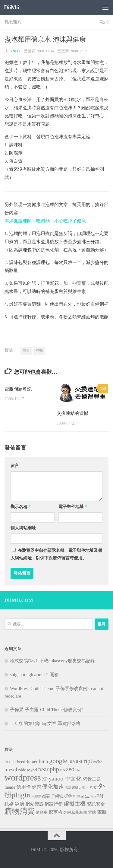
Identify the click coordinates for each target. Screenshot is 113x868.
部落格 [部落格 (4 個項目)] (56, 812)
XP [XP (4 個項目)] (45, 779)
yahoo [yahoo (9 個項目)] (56, 778)
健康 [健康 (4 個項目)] (36, 787)
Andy (15, 51)
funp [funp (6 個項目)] (43, 761)
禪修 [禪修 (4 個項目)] (99, 796)
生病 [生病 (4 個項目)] (89, 796)
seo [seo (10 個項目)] (70, 769)
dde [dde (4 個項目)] (13, 761)
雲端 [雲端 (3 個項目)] (92, 812)
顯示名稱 (21, 507)
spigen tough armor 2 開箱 (34, 675)
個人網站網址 (23, 528)
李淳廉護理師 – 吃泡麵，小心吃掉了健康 (45, 221)
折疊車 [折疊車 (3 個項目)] (70, 796)
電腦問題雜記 (18, 389)
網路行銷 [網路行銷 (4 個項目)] (54, 804)
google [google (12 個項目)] (58, 761)
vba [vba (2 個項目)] (78, 770)
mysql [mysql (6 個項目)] (11, 769)
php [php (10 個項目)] (54, 769)
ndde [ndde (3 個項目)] (22, 770)
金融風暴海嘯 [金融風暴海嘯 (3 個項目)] (75, 812)
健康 (26, 351)
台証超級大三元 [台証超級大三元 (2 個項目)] (77, 788)
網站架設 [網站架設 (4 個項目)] (35, 804)
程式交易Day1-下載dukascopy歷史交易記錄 (52, 661)
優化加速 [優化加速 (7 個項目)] (53, 787)
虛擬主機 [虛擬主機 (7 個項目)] (75, 804)
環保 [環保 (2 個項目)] (80, 796)
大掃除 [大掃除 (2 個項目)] (36, 796)
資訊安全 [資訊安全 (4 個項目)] (96, 804)
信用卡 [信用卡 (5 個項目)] (24, 787)
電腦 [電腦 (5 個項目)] (102, 812)
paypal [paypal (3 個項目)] (32, 770)
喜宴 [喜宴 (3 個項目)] (93, 787)
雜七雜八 (13, 22)
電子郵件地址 (73, 507)
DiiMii (11, 7)
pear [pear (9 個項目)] (43, 769)
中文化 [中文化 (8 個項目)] (73, 779)
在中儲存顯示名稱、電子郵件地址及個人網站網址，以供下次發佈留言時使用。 (56, 554)
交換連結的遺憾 (72, 413)
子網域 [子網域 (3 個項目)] (57, 796)
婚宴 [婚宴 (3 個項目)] (46, 796)
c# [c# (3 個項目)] (6, 762)
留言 (15, 466)
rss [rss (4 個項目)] (62, 770)
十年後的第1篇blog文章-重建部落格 (45, 723)
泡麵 (39, 351)
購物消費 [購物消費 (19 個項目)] (20, 811)
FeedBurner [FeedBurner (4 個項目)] (27, 761)
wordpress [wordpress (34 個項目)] (23, 777)
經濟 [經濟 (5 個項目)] (20, 804)
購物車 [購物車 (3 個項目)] (42, 812)
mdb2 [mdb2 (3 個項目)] (98, 762)
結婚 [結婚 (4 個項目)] (9, 804)
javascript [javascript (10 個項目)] (80, 761)
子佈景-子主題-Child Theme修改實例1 (47, 710)
